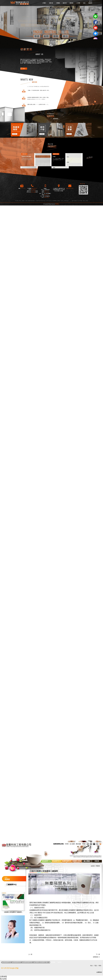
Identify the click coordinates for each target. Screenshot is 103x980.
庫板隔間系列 (56, 861)
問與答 (98, 866)
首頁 (93, 866)
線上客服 (87, 861)
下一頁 (98, 954)
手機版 (84, 844)
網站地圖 (78, 844)
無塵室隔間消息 (67, 862)
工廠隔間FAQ (11, 885)
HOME (67, 844)
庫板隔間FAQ (46, 861)
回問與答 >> (96, 957)
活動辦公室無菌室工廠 (77, 862)
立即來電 (3, 977)
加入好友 (3, 979)
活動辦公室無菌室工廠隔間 (46, 903)
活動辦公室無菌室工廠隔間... (13, 912)
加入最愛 (72, 844)
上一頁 (30, 954)
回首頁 (97, 861)
